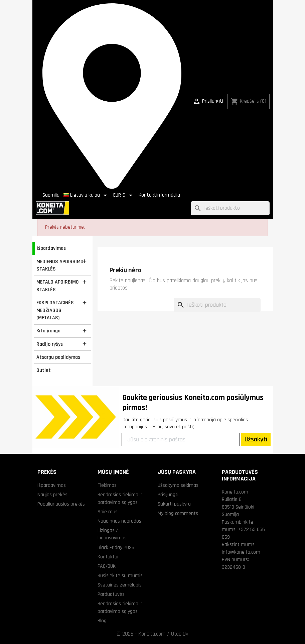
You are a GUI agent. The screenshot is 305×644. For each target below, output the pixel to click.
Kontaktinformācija (159, 195)
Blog (102, 621)
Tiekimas (107, 485)
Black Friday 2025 (116, 547)
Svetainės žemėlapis (120, 585)
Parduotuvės (111, 594)
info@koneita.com (241, 552)
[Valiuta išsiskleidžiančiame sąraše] (124, 195)
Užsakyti (256, 439)
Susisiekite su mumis (120, 575)
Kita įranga (48, 331)
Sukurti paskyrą (174, 504)
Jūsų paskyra (177, 472)
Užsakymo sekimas (178, 485)
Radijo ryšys (50, 344)
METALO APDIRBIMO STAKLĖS (58, 286)
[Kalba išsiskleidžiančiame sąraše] (86, 195)
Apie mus (108, 512)
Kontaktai (108, 557)
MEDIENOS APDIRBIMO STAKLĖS (60, 265)
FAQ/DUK (107, 566)
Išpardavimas (51, 248)
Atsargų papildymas (58, 357)
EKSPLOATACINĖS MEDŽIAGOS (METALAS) (55, 310)
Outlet (44, 370)
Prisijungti (168, 495)
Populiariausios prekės (61, 504)
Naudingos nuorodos (119, 521)
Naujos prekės (52, 495)
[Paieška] (230, 208)
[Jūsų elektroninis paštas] (181, 439)
